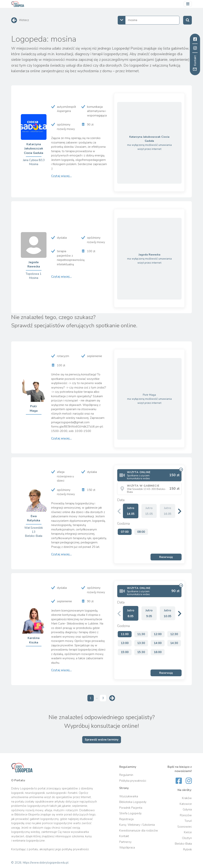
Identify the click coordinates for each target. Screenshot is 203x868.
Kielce (188, 832)
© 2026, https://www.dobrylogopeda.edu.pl (40, 863)
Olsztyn (187, 838)
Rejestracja (126, 819)
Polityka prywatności (133, 781)
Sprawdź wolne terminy (102, 740)
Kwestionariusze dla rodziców (139, 831)
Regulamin (126, 775)
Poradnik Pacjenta (131, 808)
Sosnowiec (185, 827)
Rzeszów (186, 815)
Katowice (186, 804)
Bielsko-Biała (183, 844)
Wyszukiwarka (129, 796)
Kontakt (124, 836)
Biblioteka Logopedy (133, 802)
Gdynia (187, 809)
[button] (180, 511)
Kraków (187, 798)
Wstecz (24, 20)
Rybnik (187, 849)
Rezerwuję (166, 557)
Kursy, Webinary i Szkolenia (137, 825)
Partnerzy (125, 842)
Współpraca (127, 848)
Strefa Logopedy (130, 813)
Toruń (188, 821)
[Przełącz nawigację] (188, 4)
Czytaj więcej (61, 176)
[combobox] (149, 20)
